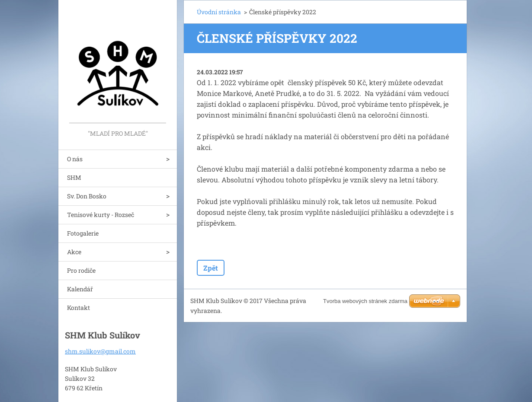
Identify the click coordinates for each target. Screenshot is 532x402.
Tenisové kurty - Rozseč (101, 215)
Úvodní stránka (219, 12)
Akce (74, 252)
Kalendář (80, 289)
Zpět (211, 268)
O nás (75, 159)
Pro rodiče (81, 270)
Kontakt (79, 308)
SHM (74, 177)
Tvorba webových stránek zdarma (365, 301)
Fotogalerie (83, 233)
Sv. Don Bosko (87, 196)
